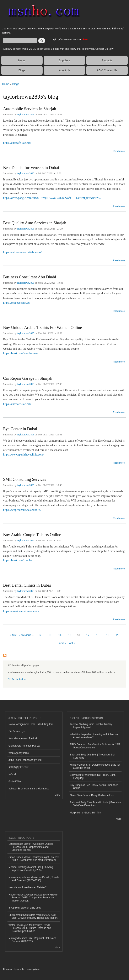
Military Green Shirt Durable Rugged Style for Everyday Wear (95, 766)
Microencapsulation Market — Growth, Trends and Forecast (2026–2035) (34, 879)
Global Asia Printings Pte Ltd (24, 746)
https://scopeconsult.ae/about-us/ (22, 510)
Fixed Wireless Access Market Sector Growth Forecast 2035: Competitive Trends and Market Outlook (33, 898)
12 (40, 635)
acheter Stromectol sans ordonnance (29, 789)
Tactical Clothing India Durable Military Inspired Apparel (91, 726)
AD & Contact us (17, 679)
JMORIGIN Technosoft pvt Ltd (25, 760)
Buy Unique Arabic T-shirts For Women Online (42, 327)
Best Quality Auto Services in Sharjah (35, 223)
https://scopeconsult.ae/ (17, 303)
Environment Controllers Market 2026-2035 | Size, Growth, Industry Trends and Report (33, 916)
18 (98, 635)
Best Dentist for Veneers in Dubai (31, 168)
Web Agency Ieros (19, 753)
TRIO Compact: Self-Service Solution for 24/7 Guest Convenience (95, 746)
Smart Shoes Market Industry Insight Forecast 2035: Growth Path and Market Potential (34, 859)
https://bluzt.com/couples (18, 560)
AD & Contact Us (107, 70)
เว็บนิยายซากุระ (17, 731)
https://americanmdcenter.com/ (21, 611)
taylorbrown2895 (26, 115)
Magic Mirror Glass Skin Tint (86, 813)
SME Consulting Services (25, 479)
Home (22, 60)
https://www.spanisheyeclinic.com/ (23, 455)
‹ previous (25, 635)
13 (50, 635)
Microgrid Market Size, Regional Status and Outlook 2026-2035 (32, 940)
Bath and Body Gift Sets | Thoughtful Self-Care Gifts (93, 756)
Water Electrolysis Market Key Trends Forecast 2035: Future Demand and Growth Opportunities (30, 928)
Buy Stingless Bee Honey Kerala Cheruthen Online (94, 787)
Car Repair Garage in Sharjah (28, 378)
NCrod (12, 774)
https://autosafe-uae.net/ (17, 143)
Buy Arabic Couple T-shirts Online (32, 535)
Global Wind (15, 782)
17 (88, 635)
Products (107, 60)
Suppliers (64, 60)
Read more (119, 150)
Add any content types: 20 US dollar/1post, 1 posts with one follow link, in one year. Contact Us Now (58, 49)
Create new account (71, 40)
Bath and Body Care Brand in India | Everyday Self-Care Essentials (95, 804)
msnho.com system (28, 969)
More (57, 795)
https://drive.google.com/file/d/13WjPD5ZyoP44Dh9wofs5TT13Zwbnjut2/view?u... (52, 198)
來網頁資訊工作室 (18, 767)
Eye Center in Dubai (20, 429)
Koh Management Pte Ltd (23, 738)
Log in (54, 40)
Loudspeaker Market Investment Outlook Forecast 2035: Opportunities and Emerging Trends (31, 847)
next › (62, 643)
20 (118, 635)
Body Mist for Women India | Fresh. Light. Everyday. (93, 776)
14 (60, 635)
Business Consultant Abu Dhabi (30, 277)
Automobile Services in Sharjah (30, 109)
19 (108, 635)
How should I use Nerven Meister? (28, 887)
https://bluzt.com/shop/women (21, 353)
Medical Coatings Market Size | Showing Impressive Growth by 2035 (31, 869)
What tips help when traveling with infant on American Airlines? (94, 736)
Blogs (22, 70)
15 (70, 635)
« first (13, 635)
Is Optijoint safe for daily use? (25, 908)
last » (72, 643)
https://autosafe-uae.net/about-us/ (22, 252)
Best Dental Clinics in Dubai (27, 585)
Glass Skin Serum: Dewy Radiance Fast (92, 795)
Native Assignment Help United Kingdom (31, 724)
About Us (64, 70)
